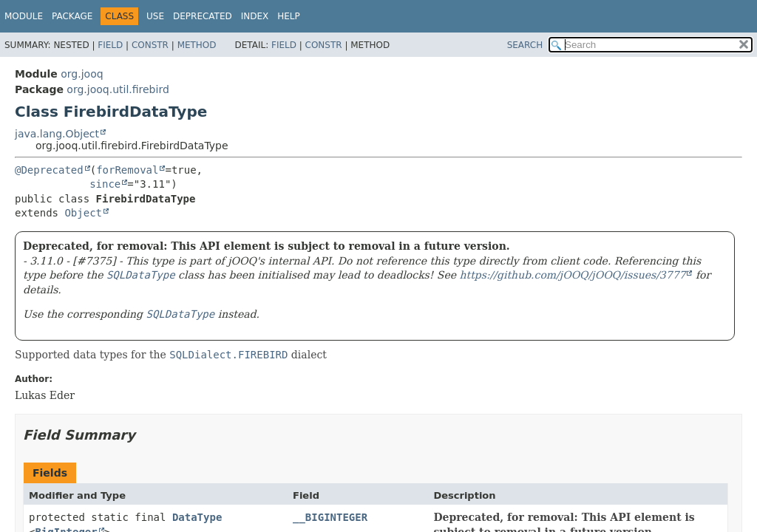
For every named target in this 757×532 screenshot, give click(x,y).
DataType (197, 517)
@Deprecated (49, 170)
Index (255, 16)
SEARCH (525, 45)
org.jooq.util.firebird (118, 89)
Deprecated (203, 16)
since (105, 184)
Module (24, 16)
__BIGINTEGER (330, 517)
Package (72, 16)
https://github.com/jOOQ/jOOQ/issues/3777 (572, 275)
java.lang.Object (57, 134)
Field (110, 45)
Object (83, 213)
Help (289, 16)
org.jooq (82, 74)
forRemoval (127, 170)
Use (155, 16)
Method (197, 45)
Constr (150, 45)
